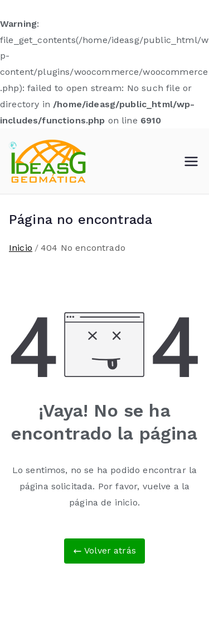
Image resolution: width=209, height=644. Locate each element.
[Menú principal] (191, 161)
